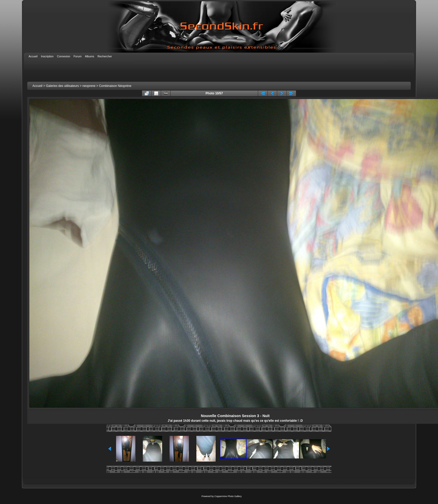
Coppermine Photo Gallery (228, 496)
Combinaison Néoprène (115, 86)
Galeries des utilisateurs (62, 86)
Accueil (37, 86)
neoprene (89, 86)
